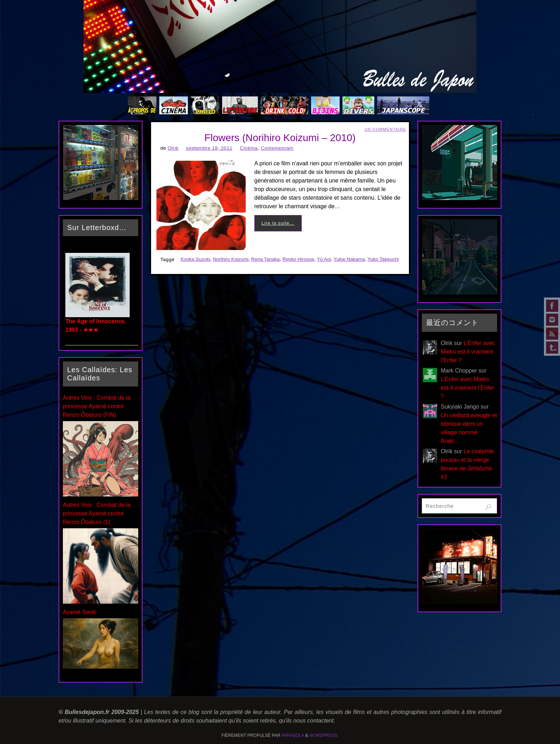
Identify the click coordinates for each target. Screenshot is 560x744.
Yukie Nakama (349, 259)
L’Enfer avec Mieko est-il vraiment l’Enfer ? (468, 352)
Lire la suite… (278, 223)
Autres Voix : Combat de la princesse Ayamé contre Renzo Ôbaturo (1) (97, 513)
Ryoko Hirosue (298, 259)
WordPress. (324, 735)
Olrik (173, 148)
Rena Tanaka (265, 259)
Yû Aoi (324, 259)
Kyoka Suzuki (195, 259)
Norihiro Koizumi (231, 259)
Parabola (293, 735)
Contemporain (277, 148)
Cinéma (249, 148)
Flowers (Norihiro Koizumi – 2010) (280, 138)
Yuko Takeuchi (383, 259)
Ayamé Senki (80, 612)
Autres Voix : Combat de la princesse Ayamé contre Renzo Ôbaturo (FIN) (97, 406)
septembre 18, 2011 (209, 148)
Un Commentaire (385, 129)
